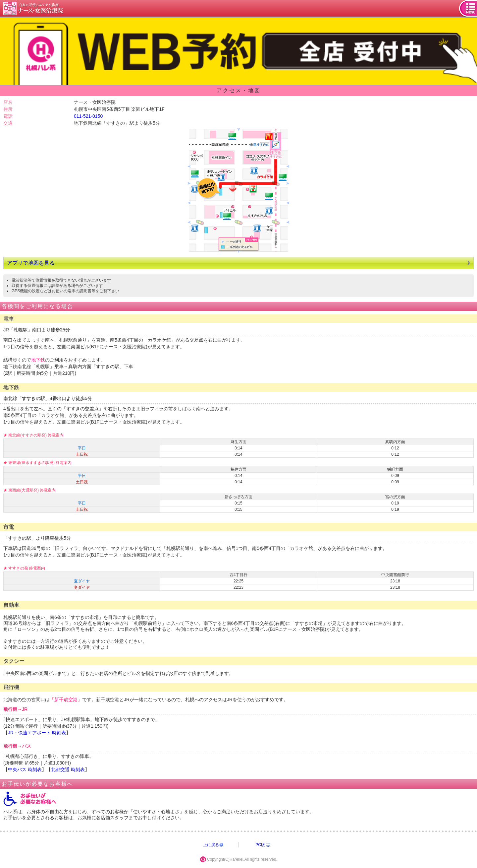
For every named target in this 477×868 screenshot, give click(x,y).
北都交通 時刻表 (68, 769)
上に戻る (211, 845)
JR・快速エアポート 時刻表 (37, 733)
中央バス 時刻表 (25, 769)
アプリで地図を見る (31, 263)
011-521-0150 (88, 116)
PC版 (260, 845)
